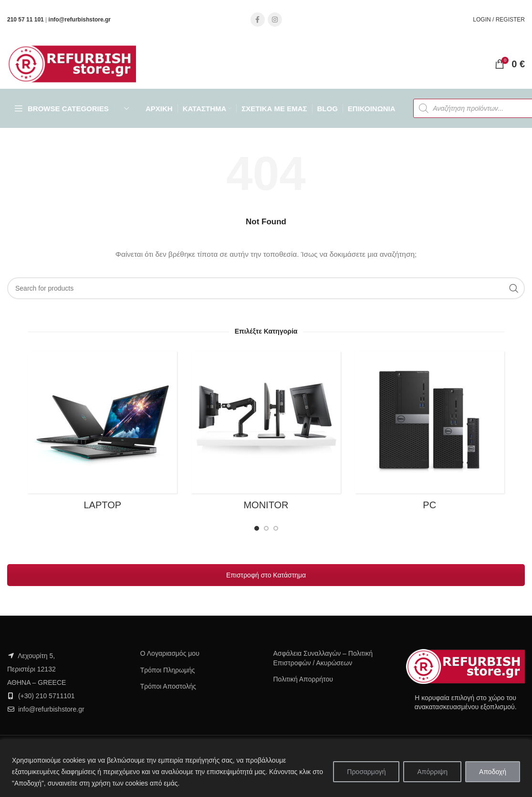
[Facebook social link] (258, 20)
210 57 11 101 (26, 20)
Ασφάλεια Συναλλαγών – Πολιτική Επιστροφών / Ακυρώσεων (323, 658)
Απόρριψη (432, 772)
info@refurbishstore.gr (51, 709)
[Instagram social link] (275, 20)
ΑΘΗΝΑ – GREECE (37, 682)
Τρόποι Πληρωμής (168, 670)
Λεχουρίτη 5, (36, 656)
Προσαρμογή (366, 772)
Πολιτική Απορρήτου (303, 679)
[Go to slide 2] (266, 528)
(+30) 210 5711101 (47, 696)
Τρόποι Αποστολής (168, 686)
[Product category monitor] (266, 434)
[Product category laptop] (102, 434)
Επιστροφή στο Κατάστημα (266, 575)
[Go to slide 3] (276, 528)
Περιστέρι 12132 (31, 669)
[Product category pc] (430, 434)
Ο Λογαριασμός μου (170, 653)
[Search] (266, 288)
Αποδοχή (493, 772)
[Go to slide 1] (257, 528)
